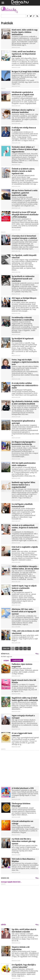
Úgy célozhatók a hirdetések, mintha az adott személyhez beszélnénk (25, 403)
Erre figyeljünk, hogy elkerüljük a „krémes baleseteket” (24, 966)
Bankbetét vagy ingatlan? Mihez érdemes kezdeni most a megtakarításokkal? (23, 485)
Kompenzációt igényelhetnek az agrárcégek (23, 422)
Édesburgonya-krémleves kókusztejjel (21, 805)
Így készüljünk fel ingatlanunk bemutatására (23, 340)
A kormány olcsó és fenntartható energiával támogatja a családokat (24, 237)
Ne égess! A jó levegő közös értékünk (25, 72)
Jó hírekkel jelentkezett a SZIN (23, 788)
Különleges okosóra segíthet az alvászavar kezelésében (23, 111)
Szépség (3, 925)
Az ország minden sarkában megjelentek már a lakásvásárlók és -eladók (25, 385)
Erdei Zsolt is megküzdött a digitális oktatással (25, 548)
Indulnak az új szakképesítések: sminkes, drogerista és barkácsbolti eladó (25, 528)
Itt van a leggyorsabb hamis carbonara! (22, 734)
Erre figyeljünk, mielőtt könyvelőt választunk (24, 256)
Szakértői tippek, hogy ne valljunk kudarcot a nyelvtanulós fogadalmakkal (24, 588)
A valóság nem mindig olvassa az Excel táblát (24, 129)
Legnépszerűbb (17, 660)
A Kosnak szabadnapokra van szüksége (22, 822)
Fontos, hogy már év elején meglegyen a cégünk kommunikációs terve (25, 362)
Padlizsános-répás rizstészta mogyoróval (22, 665)
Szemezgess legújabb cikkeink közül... (11, 882)
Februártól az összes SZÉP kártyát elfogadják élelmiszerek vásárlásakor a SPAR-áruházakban (25, 215)
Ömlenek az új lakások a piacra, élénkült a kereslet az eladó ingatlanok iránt (23, 171)
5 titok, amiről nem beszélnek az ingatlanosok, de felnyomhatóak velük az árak (24, 54)
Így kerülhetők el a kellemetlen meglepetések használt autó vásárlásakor (23, 279)
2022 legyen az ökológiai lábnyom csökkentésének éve (24, 299)
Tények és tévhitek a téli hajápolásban (21, 948)
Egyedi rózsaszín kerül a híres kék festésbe (24, 681)
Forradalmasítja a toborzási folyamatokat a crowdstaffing (23, 319)
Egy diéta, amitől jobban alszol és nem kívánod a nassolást (24, 931)
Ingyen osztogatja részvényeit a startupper (23, 717)
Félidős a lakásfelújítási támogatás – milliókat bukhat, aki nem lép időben (25, 568)
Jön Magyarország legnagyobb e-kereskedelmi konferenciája (24, 443)
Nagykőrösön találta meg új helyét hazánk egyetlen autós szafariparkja (25, 699)
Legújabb (6, 661)
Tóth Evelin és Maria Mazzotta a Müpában (23, 860)
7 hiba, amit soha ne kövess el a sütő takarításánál (25, 632)
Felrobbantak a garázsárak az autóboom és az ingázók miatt (23, 93)
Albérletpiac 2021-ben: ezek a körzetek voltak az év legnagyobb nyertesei (24, 612)
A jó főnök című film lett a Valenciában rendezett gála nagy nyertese (24, 841)
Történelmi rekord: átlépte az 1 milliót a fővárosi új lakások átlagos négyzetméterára (25, 149)
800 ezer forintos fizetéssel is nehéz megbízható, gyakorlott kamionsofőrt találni (25, 193)
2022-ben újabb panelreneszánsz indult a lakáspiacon (24, 464)
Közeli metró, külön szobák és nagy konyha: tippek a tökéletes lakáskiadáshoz (25, 32)
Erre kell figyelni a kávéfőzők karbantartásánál (22, 505)
